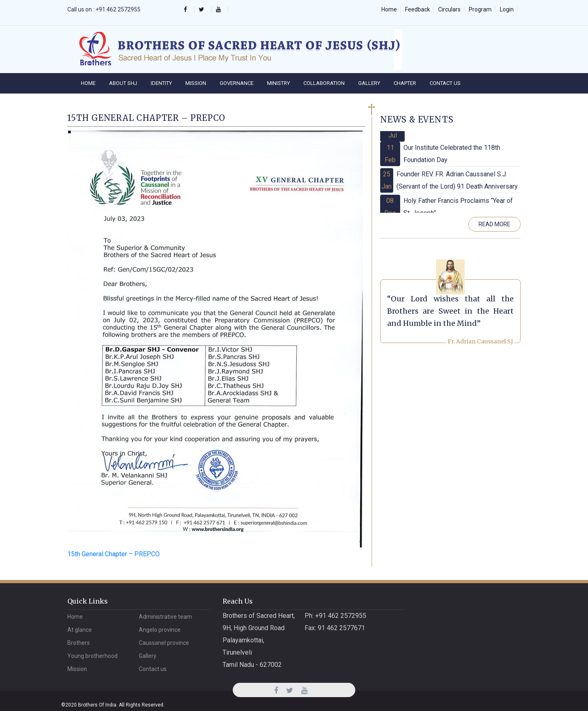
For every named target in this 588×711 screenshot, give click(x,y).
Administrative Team (165, 617)
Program (480, 9)
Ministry (278, 83)
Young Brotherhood (92, 656)
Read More (494, 224)
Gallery (369, 83)
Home (389, 9)
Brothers (79, 643)
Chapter (405, 83)
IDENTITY (161, 83)
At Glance (80, 630)
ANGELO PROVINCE (160, 630)
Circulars (449, 9)
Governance (237, 83)
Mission (196, 83)
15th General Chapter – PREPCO (114, 554)
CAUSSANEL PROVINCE (164, 643)
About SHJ (123, 83)
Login (507, 9)
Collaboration (324, 83)
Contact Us (445, 83)
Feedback (418, 9)
